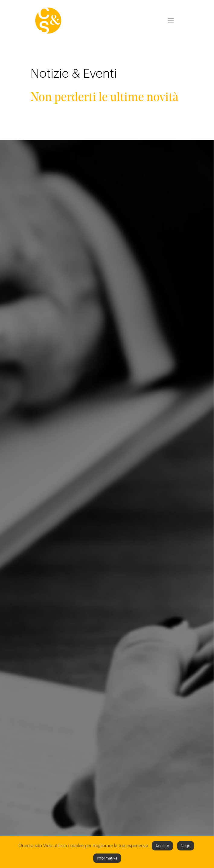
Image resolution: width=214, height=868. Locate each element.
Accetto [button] (162, 846)
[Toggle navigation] (171, 21)
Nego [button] (186, 846)
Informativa (107, 858)
